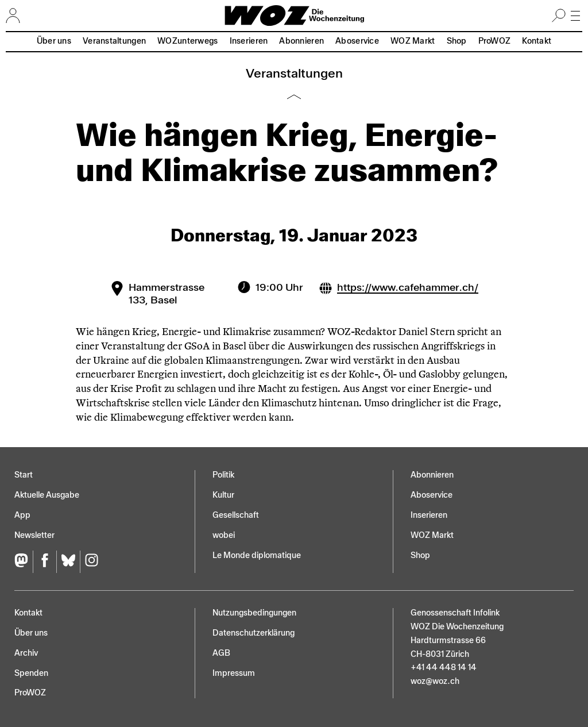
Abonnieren (301, 41)
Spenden (31, 673)
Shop (457, 41)
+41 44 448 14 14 (444, 668)
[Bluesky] (68, 562)
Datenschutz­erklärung (254, 633)
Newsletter (34, 535)
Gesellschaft (236, 515)
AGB (221, 653)
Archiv (26, 653)
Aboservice (357, 41)
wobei (224, 535)
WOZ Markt (413, 41)
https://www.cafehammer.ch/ (408, 287)
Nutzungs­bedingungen (254, 613)
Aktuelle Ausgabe (47, 495)
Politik (223, 475)
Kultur (223, 495)
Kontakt (537, 41)
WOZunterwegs (187, 41)
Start (24, 475)
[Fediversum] (24, 562)
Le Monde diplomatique (257, 555)
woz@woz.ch (435, 681)
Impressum (234, 673)
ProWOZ (495, 41)
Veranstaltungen (114, 41)
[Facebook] (45, 562)
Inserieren (249, 41)
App (22, 515)
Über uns (54, 41)
